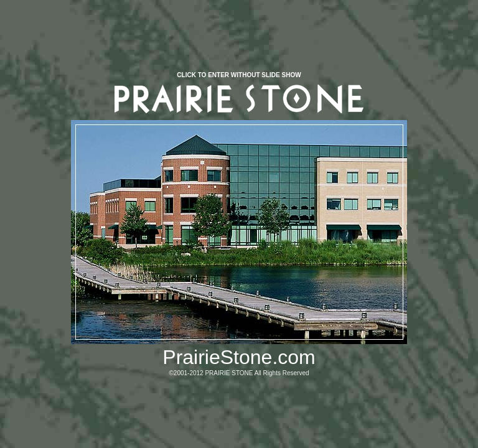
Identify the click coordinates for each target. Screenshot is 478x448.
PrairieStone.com (239, 357)
